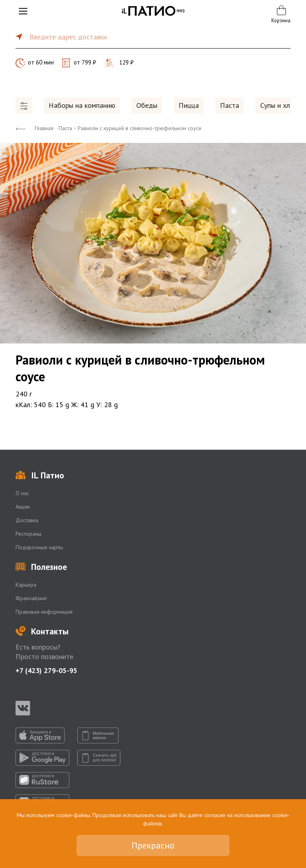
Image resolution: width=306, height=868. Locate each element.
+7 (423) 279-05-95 (46, 670)
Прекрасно (153, 845)
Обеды (147, 105)
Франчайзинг (31, 598)
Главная (44, 128)
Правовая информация (44, 612)
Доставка (27, 520)
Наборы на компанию (82, 105)
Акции (23, 507)
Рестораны (28, 534)
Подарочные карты (39, 547)
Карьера (26, 585)
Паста (229, 105)
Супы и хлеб (279, 105)
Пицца (189, 105)
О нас (22, 493)
